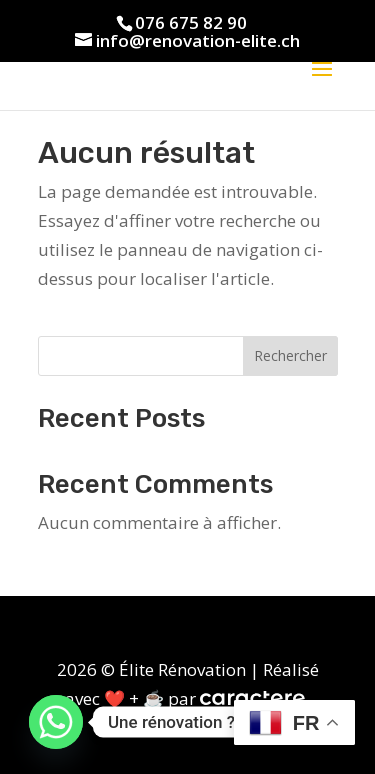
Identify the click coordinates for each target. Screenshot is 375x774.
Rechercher (290, 355)
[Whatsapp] (56, 722)
